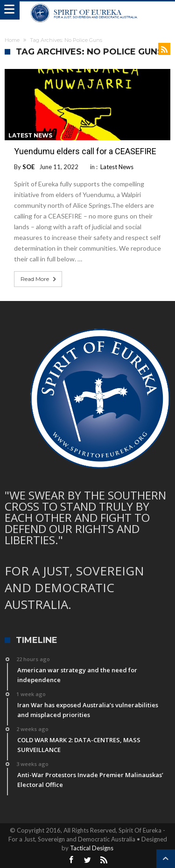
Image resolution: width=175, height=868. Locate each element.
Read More (39, 279)
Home (12, 40)
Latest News (30, 135)
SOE (28, 167)
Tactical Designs (92, 848)
